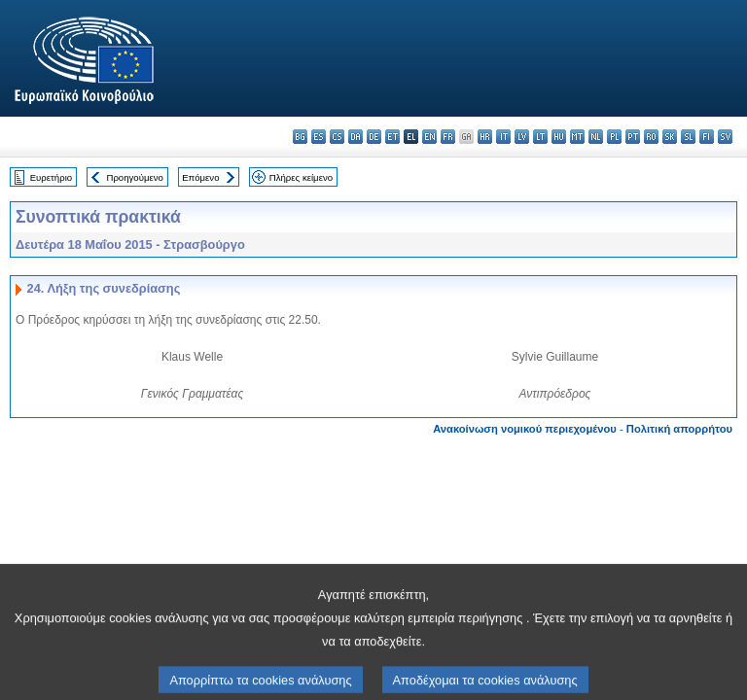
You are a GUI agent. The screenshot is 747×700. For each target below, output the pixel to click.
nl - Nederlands (596, 137)
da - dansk (356, 137)
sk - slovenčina (670, 137)
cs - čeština (337, 137)
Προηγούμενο (134, 177)
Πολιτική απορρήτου (679, 429)
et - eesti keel (392, 137)
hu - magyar (559, 137)
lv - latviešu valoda (522, 137)
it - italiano (503, 137)
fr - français (448, 137)
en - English (429, 137)
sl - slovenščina (688, 137)
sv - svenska (725, 137)
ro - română (651, 137)
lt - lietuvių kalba (540, 137)
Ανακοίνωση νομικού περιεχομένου (525, 429)
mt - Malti (577, 137)
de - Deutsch (374, 137)
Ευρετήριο (51, 177)
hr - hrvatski (485, 137)
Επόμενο (200, 177)
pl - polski (614, 137)
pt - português (633, 137)
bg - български (300, 137)
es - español (319, 137)
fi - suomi (707, 137)
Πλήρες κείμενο (301, 177)
